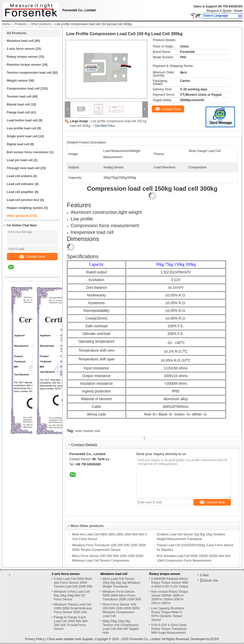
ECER (215, 639)
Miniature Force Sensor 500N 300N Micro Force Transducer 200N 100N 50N (122, 595)
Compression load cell (23, 89)
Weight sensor (17, 81)
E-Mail (204, 575)
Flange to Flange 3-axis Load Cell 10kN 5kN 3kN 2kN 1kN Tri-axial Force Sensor (71, 623)
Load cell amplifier (20, 192)
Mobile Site (209, 581)
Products (20, 24)
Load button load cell (22, 120)
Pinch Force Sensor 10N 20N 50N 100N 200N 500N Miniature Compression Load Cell (121, 610)
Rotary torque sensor (22, 57)
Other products (41, 24)
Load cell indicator (20, 184)
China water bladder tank (64, 639)
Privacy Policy (35, 639)
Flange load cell (18, 112)
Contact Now (32, 257)
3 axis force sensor (21, 49)
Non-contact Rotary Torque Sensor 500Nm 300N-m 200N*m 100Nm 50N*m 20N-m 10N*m (170, 597)
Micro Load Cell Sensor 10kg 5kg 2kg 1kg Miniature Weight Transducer (121, 583)
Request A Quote (219, 11)
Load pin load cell (20, 160)
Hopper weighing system (25, 208)
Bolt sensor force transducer (28, 152)
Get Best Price (105, 126)
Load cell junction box (23, 200)
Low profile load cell (21, 128)
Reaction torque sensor (24, 65)
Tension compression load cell (29, 73)
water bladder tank (88, 431)
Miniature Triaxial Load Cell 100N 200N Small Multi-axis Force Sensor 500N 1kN (73, 608)
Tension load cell (19, 97)
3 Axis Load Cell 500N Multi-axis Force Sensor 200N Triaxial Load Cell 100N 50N (73, 583)
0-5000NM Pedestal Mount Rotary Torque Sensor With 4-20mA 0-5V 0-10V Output (170, 583)
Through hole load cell (23, 168)
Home (6, 24)
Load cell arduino (19, 176)
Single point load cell (22, 136)
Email (238, 11)
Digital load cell (18, 144)
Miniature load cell (20, 41)
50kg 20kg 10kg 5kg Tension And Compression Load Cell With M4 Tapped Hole (121, 627)
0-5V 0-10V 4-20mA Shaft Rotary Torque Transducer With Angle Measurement (169, 629)
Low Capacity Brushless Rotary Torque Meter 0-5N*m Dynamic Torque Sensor (168, 614)
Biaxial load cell (18, 104)
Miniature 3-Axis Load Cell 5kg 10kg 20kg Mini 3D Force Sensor (72, 595)
